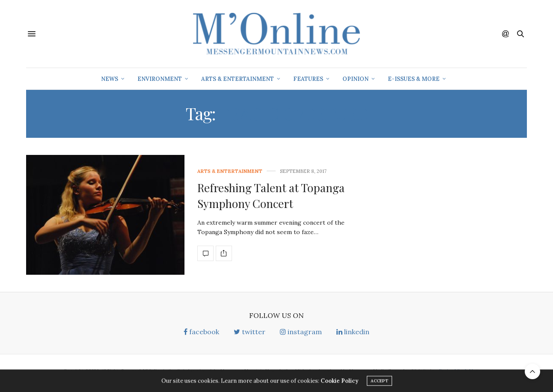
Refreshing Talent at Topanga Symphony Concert (271, 195)
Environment (160, 79)
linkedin (353, 332)
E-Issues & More (414, 79)
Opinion (355, 79)
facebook (201, 332)
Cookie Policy (339, 382)
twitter (250, 332)
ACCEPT (379, 382)
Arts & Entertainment (238, 79)
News (110, 79)
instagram (301, 332)
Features (308, 79)
